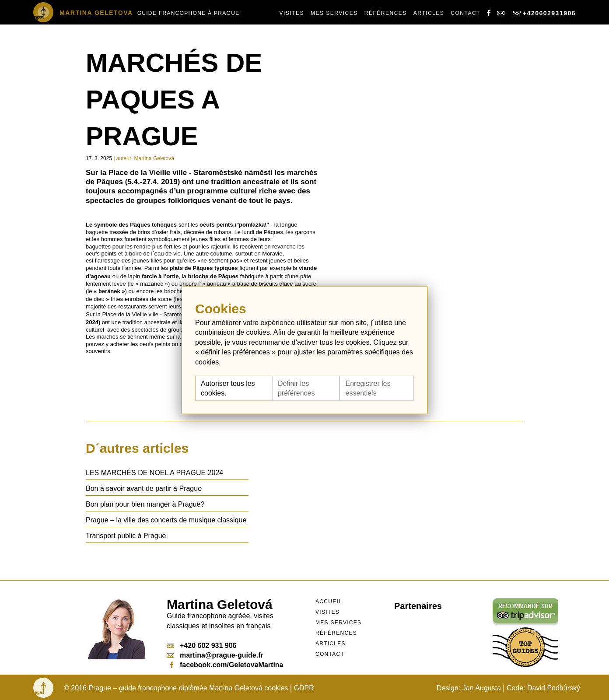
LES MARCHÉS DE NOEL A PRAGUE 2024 (154, 473)
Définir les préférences (296, 388)
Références (386, 13)
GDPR (304, 688)
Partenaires (418, 606)
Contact (465, 13)
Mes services (334, 13)
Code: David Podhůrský (543, 688)
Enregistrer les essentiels (368, 388)
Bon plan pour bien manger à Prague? (145, 504)
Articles (429, 13)
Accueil (329, 602)
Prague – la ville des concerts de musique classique (166, 520)
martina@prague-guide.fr (222, 655)
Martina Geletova (96, 13)
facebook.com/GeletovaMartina (232, 665)
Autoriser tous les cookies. (228, 388)
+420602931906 (544, 13)
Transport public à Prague (126, 536)
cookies (276, 688)
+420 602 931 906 (208, 646)
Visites (292, 13)
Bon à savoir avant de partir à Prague (144, 488)
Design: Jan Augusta (469, 688)
